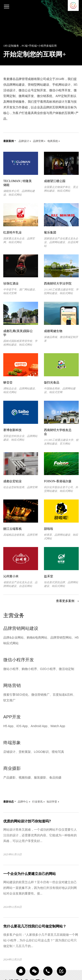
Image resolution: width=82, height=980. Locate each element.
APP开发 (12, 717)
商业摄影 (12, 768)
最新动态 (10, 802)
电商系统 (54, 141)
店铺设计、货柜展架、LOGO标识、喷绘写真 (34, 752)
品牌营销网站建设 (21, 628)
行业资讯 (38, 802)
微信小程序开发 (19, 660)
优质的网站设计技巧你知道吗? (27, 821)
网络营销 (12, 685)
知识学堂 (53, 802)
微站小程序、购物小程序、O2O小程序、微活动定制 (39, 669)
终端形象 (12, 743)
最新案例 (10, 141)
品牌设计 (25, 141)
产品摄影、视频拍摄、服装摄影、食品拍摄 (32, 777)
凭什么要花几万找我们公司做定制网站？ (35, 926)
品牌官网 (39, 141)
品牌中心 (24, 802)
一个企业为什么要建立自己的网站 (30, 874)
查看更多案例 (65, 601)
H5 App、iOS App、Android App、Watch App (34, 726)
